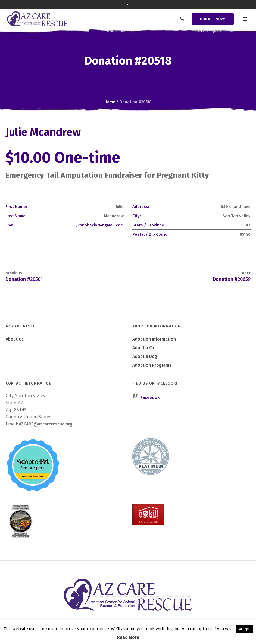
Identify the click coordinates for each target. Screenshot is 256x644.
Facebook (150, 398)
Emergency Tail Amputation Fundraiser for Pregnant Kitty (107, 175)
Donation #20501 (24, 279)
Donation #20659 (232, 279)
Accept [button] (244, 629)
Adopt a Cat (144, 348)
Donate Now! (212, 19)
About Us (15, 339)
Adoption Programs (152, 365)
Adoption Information (154, 339)
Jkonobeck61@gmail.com (100, 225)
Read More (128, 637)
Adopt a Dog (145, 356)
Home (110, 102)
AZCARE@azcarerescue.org (46, 424)
